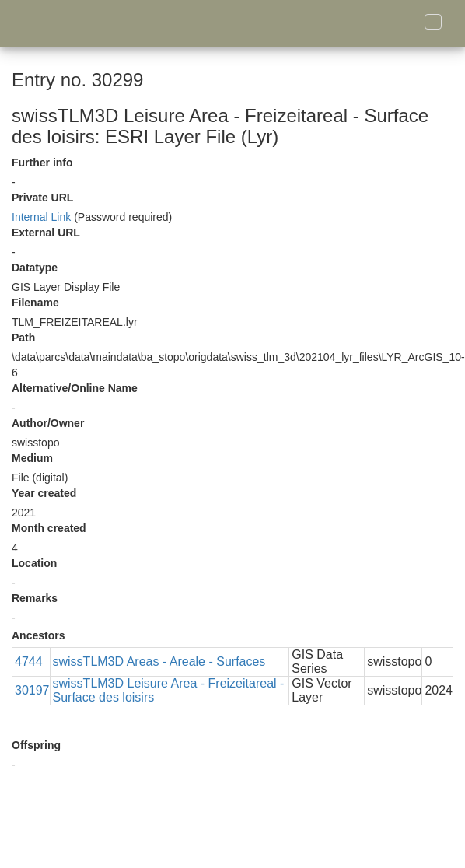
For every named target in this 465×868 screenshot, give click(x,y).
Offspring (36, 745)
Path (23, 338)
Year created (44, 493)
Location (34, 563)
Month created (49, 528)
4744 (29, 661)
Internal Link (41, 217)
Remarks (35, 598)
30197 (32, 690)
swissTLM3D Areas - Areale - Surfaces (159, 661)
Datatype (35, 268)
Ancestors (38, 635)
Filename (35, 303)
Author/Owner (48, 423)
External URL (46, 233)
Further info (42, 163)
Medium (32, 458)
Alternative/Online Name (75, 388)
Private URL (42, 198)
